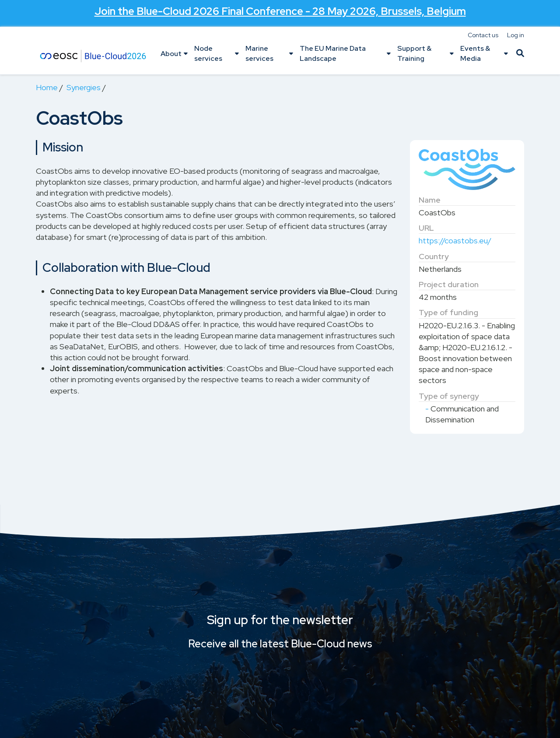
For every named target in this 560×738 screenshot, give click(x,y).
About (171, 54)
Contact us (483, 35)
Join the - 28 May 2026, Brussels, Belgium (280, 11)
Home (47, 87)
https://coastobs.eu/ (455, 241)
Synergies (84, 87)
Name (430, 200)
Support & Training (414, 53)
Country (434, 256)
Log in (516, 35)
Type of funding (448, 312)
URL (426, 228)
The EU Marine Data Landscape (333, 53)
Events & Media (475, 53)
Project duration (449, 284)
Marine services (259, 53)
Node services (208, 53)
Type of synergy (449, 396)
